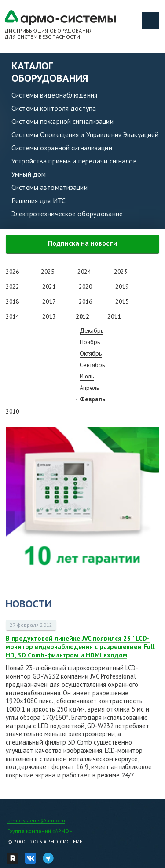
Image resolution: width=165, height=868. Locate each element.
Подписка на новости (82, 243)
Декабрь (92, 330)
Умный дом (29, 174)
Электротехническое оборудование (67, 214)
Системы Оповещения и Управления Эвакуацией (85, 134)
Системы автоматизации (49, 187)
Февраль (92, 399)
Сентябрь (92, 365)
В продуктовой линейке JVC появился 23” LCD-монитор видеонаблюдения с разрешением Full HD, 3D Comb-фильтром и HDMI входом (80, 647)
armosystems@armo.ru (36, 820)
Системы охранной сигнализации (62, 148)
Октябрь (91, 353)
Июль (87, 376)
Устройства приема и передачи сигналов (74, 161)
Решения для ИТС (38, 200)
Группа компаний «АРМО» (40, 831)
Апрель (89, 388)
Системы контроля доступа (54, 108)
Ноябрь (90, 342)
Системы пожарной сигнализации (62, 121)
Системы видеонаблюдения (54, 95)
